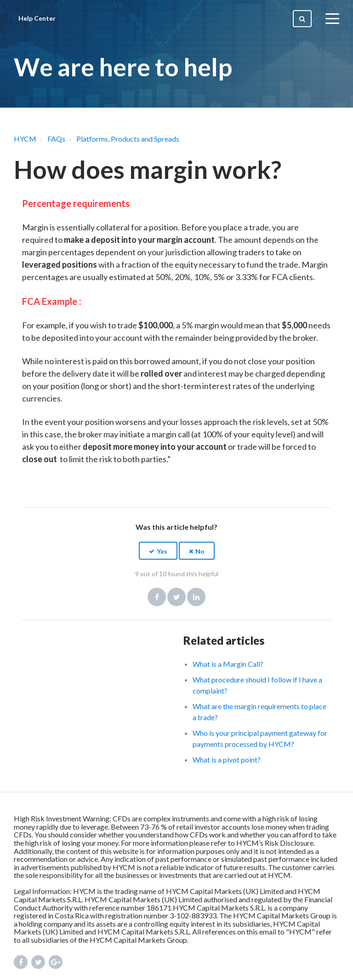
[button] (158, 551)
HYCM (25, 139)
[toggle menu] (332, 18)
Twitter (176, 597)
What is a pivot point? (227, 759)
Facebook (157, 597)
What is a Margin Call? (228, 664)
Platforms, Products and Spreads (128, 139)
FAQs (56, 139)
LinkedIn (196, 597)
